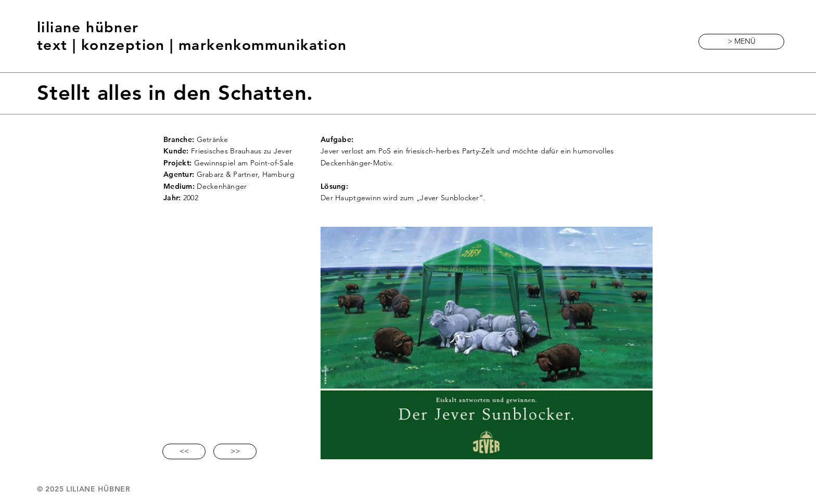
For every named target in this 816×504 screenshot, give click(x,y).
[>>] (235, 451)
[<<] (184, 451)
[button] (741, 42)
